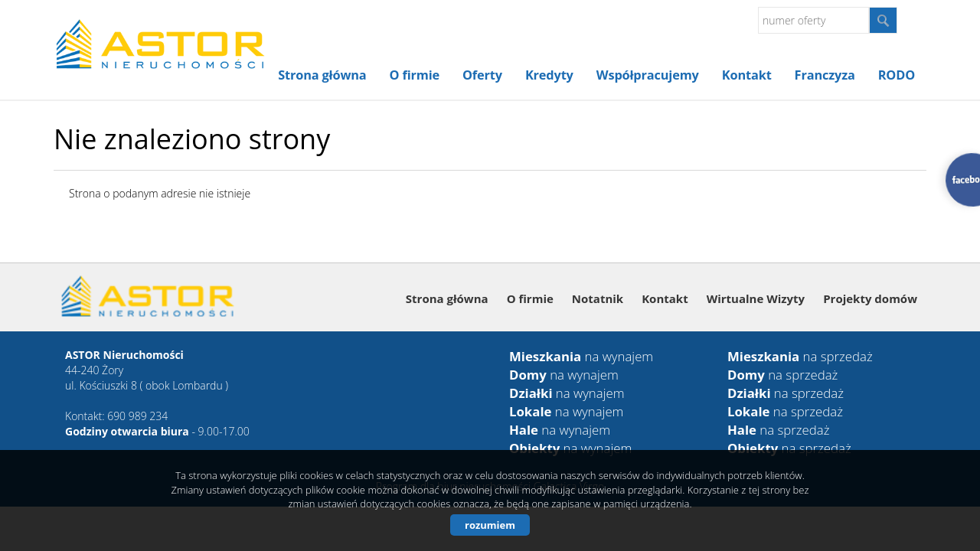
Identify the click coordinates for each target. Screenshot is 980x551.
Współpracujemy (648, 75)
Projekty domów (870, 298)
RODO (897, 75)
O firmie (415, 75)
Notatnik (598, 298)
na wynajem (581, 356)
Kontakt (747, 75)
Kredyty (549, 75)
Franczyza (825, 75)
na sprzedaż (800, 356)
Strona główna (322, 75)
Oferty (482, 75)
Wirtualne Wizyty (756, 298)
